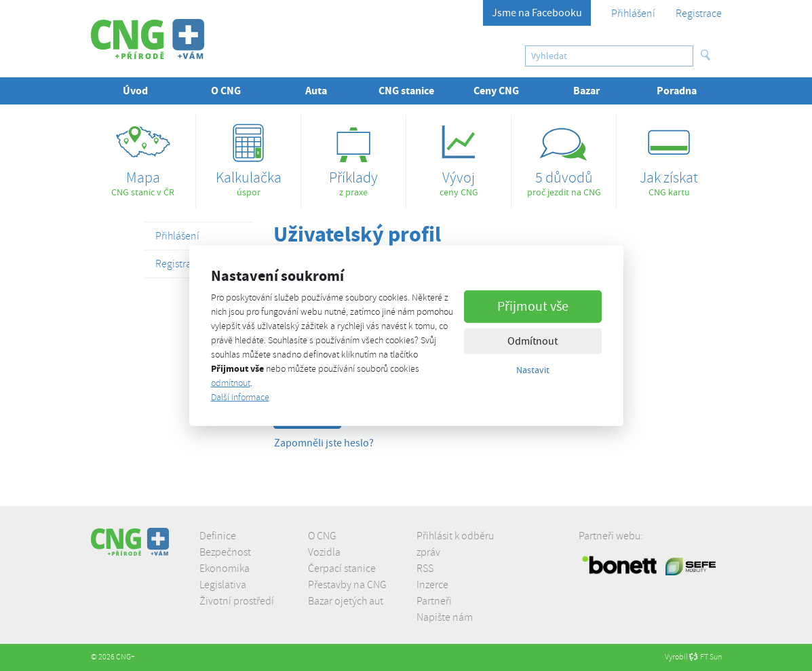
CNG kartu (669, 156)
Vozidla (324, 552)
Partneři (434, 601)
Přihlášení (633, 14)
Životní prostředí (237, 601)
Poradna (677, 91)
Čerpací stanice (342, 569)
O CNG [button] (226, 91)
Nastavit (533, 370)
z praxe (353, 156)
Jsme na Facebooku (537, 13)
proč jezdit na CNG (564, 156)
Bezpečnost (225, 552)
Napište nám (445, 617)
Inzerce (432, 585)
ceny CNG (459, 156)
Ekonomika (225, 569)
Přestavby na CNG (347, 585)
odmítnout (231, 383)
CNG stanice (406, 91)
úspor (248, 156)
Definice (218, 536)
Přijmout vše (533, 306)
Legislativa (223, 585)
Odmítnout (533, 341)
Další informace (240, 397)
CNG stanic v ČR (143, 156)
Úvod (135, 91)
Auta (316, 91)
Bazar (586, 91)
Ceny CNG (496, 91)
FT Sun (705, 657)
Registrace (699, 14)
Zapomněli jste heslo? (324, 443)
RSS (425, 569)
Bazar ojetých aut (346, 601)
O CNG (322, 536)
